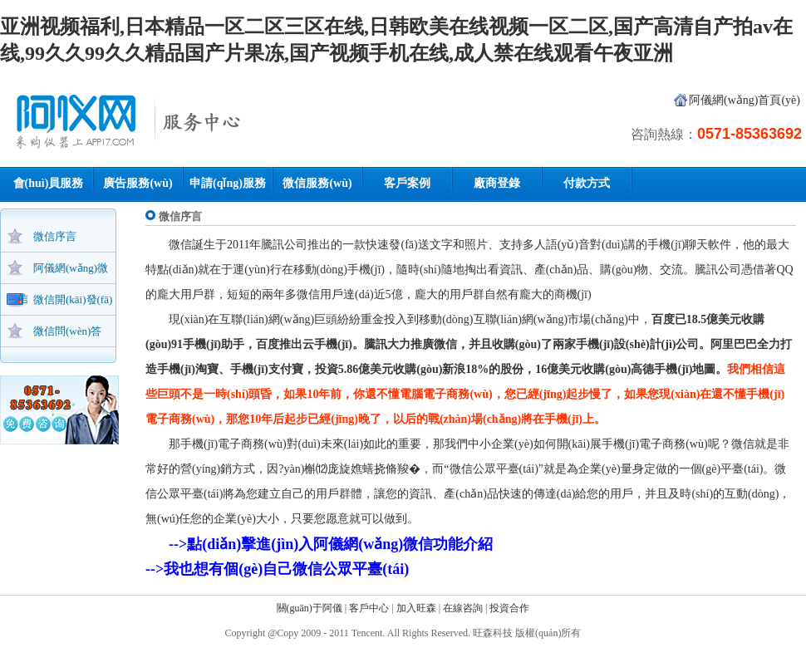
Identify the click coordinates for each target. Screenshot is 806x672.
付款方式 (587, 183)
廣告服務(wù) (138, 183)
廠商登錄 (497, 183)
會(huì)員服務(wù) (49, 188)
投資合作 (509, 608)
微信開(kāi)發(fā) (73, 299)
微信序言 (55, 236)
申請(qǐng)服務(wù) (228, 188)
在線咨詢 (463, 608)
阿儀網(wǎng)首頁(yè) (745, 100)
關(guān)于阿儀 (310, 608)
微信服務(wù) (317, 183)
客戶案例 (407, 183)
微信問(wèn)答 (67, 331)
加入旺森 (416, 608)
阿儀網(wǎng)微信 (63, 272)
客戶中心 (369, 608)
